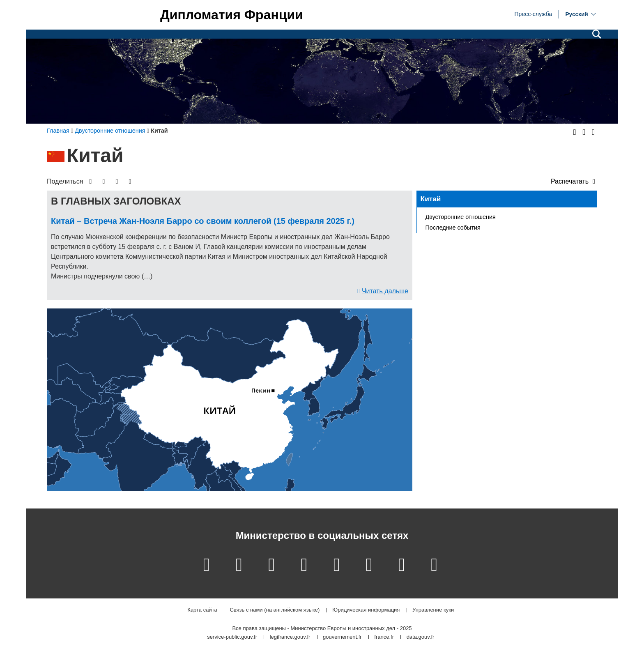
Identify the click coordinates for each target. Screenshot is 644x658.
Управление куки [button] (433, 610)
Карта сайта (202, 610)
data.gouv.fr (421, 637)
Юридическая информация (366, 610)
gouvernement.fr (342, 637)
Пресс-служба (534, 14)
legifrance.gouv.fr (290, 637)
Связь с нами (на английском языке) (275, 610)
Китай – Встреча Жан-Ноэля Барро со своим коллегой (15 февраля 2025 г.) (203, 221)
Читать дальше (385, 291)
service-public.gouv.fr (232, 637)
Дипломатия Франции (232, 15)
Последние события (453, 228)
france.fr (384, 637)
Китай (431, 199)
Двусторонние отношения (461, 217)
